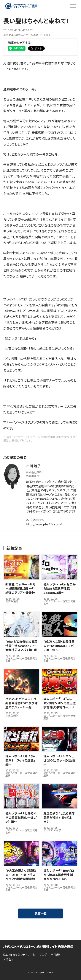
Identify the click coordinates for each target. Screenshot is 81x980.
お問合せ (8, 959)
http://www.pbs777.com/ (44, 524)
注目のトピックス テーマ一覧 (19, 955)
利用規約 (56, 955)
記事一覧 (41, 913)
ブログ (43, 955)
